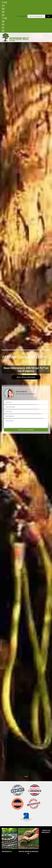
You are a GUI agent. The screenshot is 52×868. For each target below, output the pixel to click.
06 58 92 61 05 (4, 24)
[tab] (26, 434)
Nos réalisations (26, 377)
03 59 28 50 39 (4, 9)
